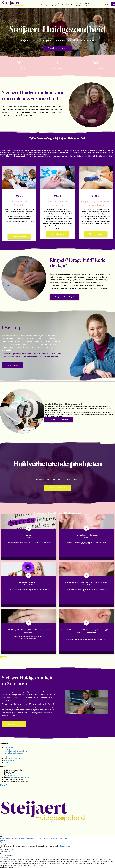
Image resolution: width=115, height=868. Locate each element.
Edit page (4, 839)
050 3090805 (11, 776)
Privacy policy (65, 846)
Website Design (34, 839)
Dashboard (14, 839)
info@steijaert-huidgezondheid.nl (18, 778)
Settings (23, 839)
